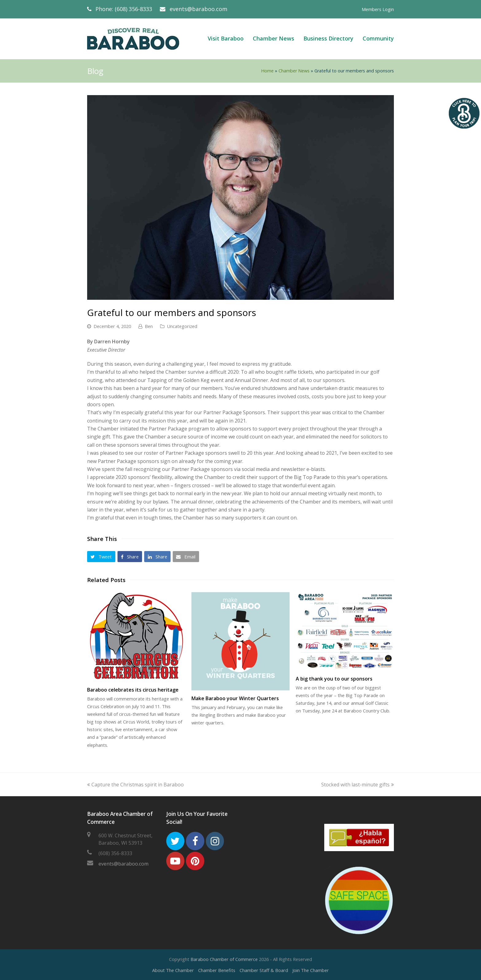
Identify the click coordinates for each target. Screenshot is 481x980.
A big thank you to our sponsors (334, 679)
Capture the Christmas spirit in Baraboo (135, 785)
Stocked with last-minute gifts (358, 785)
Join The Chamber (311, 970)
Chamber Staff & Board (264, 970)
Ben (149, 326)
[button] (101, 557)
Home (267, 71)
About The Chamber (173, 970)
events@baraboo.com (198, 9)
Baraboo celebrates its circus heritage (133, 690)
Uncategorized (182, 326)
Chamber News (294, 71)
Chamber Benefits (217, 970)
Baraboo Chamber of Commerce (224, 959)
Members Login (378, 9)
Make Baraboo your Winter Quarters (235, 698)
